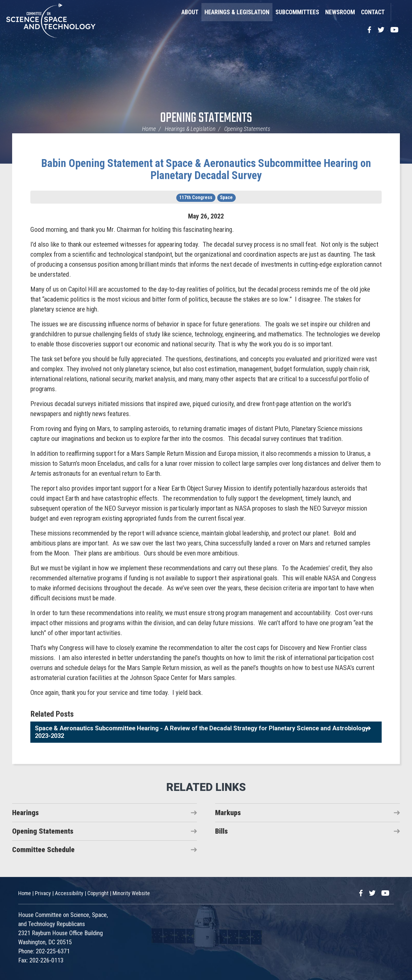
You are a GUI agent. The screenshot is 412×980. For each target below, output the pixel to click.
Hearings (25, 813)
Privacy (43, 893)
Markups (228, 813)
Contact (373, 12)
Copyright (98, 893)
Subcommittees (297, 12)
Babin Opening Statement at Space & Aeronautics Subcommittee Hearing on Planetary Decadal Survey (206, 169)
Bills (221, 831)
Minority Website (131, 893)
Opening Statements (206, 118)
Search (398, 12)
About (190, 12)
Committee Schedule (43, 850)
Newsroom (340, 12)
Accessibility (69, 893)
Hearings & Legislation (237, 12)
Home (149, 129)
